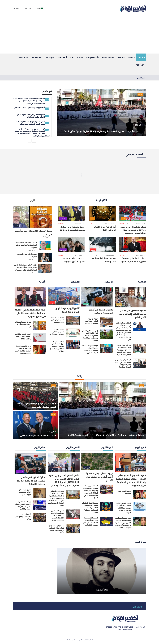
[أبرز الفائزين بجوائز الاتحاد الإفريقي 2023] (102, 213)
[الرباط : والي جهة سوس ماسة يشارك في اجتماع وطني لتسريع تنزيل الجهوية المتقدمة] (140, 363)
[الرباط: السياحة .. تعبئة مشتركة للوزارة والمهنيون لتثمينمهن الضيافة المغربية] (106, 349)
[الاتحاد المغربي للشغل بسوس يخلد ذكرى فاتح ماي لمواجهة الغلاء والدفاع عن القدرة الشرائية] (140, 507)
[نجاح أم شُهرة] (102, 571)
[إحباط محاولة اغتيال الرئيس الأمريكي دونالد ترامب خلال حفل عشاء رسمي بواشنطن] (39, 505)
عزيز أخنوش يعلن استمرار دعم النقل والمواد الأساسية (92, 321)
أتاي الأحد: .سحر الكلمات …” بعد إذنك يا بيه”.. (23, 516)
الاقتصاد (121, 57)
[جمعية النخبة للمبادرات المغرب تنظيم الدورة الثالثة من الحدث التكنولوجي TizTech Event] (106, 506)
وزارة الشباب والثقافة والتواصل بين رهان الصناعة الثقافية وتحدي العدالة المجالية (23, 350)
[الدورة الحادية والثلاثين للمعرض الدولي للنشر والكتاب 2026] (39, 337)
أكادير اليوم (62, 57)
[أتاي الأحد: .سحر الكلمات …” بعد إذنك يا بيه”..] (39, 518)
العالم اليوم (24, 57)
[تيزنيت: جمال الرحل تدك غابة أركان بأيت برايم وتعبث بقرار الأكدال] (97, 462)
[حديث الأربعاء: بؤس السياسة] (140, 494)
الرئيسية (141, 57)
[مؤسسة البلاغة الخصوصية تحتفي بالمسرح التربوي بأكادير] (73, 333)
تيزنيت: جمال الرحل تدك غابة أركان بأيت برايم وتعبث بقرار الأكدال (99, 476)
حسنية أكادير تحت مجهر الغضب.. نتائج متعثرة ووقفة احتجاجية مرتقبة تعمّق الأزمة (102, 127)
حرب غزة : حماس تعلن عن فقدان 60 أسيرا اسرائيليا (74, 259)
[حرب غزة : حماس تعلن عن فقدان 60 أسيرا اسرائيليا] (72, 245)
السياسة (131, 57)
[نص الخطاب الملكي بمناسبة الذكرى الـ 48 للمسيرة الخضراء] (133, 245)
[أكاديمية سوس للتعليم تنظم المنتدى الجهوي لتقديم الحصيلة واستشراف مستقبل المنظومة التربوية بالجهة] (131, 463)
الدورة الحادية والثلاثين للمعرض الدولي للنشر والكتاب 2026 (23, 336)
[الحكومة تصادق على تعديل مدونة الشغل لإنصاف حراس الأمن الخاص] (131, 297)
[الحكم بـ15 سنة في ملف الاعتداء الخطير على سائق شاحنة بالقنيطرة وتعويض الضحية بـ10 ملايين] (73, 514)
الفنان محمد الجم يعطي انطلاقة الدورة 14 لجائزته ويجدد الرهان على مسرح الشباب (30, 313)
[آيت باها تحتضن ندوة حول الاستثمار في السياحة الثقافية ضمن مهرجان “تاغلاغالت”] (106, 521)
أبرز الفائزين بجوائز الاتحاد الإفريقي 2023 (105, 228)
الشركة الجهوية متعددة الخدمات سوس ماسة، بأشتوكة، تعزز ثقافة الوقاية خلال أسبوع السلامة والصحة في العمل (90, 492)
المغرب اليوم (37, 57)
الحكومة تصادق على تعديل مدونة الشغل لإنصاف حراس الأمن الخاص (133, 314)
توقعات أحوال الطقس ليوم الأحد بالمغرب (104, 259)
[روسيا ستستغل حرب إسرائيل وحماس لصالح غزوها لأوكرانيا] (72, 213)
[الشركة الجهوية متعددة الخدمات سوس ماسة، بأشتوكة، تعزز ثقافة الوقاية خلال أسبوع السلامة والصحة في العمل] (106, 489)
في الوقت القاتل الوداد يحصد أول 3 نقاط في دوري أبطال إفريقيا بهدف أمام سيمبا (133, 230)
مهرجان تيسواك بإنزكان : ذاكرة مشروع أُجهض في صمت (34, 232)
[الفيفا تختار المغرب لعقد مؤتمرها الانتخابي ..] (35, 425)
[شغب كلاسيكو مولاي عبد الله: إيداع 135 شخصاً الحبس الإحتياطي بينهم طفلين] (35, 396)
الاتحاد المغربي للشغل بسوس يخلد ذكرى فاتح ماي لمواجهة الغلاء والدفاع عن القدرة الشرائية (123, 508)
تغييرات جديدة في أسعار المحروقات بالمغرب (101, 311)
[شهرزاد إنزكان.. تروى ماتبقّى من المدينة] (45, 257)
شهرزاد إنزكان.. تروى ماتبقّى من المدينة (27, 255)
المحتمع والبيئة (108, 57)
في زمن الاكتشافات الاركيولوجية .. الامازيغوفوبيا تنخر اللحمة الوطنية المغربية (26, 245)
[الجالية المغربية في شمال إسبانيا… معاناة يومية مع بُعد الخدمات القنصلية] (30, 464)
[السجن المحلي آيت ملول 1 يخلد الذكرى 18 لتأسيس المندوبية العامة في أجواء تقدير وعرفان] (73, 345)
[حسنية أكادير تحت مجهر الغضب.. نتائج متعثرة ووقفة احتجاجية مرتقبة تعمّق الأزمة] (102, 113)
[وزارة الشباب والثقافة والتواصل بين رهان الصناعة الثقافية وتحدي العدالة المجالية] (39, 349)
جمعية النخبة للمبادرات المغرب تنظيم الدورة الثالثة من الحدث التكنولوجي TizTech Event (90, 508)
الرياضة (80, 57)
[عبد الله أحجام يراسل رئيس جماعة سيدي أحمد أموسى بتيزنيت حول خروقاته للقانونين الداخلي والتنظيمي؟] (140, 348)
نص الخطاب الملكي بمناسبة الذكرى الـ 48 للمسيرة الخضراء (133, 259)
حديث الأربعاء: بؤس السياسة (125, 492)
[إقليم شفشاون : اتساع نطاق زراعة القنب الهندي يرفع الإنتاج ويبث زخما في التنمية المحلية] (106, 334)
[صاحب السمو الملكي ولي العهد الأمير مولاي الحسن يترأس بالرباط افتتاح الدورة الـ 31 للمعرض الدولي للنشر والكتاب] (64, 463)
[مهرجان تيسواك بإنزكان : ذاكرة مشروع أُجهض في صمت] (32, 217)
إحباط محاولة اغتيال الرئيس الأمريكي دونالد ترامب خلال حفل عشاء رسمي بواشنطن (23, 505)
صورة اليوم (140, 64)
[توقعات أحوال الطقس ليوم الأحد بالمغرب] (102, 245)
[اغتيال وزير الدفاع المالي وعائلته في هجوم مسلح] (39, 493)
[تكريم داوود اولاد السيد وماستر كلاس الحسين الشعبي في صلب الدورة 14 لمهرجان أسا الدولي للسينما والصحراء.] (140, 521)
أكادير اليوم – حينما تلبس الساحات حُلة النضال (67, 310)
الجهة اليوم (50, 57)
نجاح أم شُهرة (102, 588)
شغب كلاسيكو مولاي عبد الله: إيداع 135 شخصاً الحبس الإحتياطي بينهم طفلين (36, 405)
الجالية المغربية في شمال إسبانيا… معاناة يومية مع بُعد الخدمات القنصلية (31, 480)
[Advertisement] (80, 35)
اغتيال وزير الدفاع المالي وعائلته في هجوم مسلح (25, 492)
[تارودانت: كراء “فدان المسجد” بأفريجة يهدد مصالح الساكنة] (73, 321)
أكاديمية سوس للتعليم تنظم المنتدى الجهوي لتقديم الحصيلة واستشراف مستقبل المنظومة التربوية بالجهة (131, 480)
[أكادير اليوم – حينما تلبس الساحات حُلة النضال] (64, 296)
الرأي (72, 57)
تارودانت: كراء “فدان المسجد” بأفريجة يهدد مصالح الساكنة (57, 320)
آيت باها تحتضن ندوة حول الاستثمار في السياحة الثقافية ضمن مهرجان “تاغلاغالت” (90, 521)
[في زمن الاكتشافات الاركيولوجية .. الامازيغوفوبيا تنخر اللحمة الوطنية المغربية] (45, 246)
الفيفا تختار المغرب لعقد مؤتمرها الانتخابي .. (39, 433)
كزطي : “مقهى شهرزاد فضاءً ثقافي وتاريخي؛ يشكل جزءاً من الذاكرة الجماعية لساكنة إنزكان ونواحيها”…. (25, 267)
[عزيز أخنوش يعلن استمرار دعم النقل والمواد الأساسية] (106, 322)
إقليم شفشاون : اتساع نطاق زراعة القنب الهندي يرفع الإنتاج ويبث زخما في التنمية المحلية (90, 335)
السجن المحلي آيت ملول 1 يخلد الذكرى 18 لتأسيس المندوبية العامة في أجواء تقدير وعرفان (56, 346)
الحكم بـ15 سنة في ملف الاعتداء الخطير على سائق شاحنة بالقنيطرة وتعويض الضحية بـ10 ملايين (57, 515)
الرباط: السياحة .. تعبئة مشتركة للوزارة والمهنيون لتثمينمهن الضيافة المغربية (90, 349)
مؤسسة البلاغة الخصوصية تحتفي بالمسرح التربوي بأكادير (57, 332)
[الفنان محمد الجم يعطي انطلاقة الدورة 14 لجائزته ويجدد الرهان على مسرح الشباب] (30, 297)
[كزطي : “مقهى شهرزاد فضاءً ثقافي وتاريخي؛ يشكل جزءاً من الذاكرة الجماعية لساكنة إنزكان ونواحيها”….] (45, 268)
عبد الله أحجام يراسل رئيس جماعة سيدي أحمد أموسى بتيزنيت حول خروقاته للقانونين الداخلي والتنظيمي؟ (124, 350)
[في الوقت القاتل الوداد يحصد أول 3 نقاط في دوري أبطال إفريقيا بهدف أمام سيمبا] (133, 213)
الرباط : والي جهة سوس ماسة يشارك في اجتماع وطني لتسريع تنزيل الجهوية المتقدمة (123, 363)
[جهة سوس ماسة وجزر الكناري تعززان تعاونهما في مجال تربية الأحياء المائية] (73, 529)
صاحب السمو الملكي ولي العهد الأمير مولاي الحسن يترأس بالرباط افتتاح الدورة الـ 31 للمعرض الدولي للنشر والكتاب (64, 480)
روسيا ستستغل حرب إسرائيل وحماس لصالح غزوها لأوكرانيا (73, 228)
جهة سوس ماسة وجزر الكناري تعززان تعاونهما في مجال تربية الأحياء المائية (57, 529)
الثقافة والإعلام (93, 57)
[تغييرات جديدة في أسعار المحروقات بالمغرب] (97, 297)
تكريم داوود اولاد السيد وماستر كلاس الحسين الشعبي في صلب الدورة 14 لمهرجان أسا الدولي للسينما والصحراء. (123, 523)
